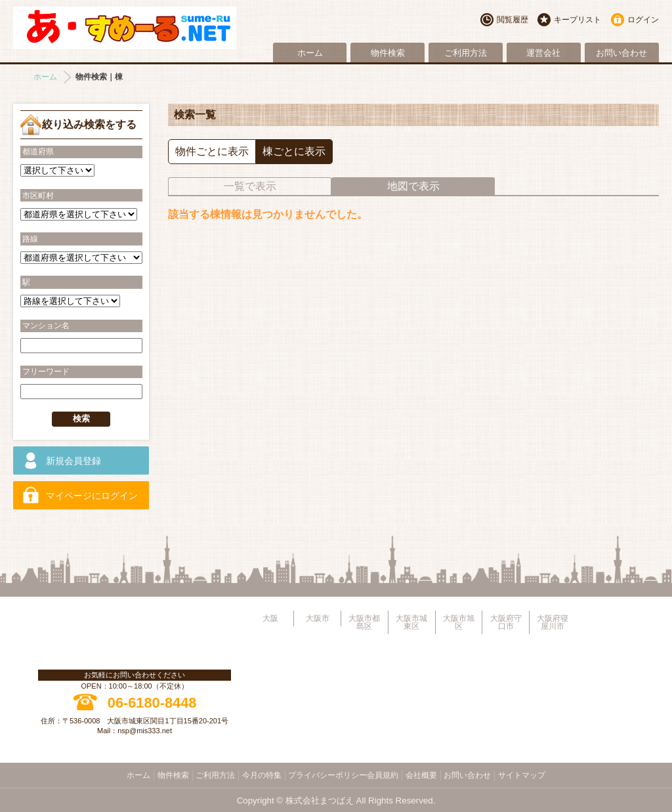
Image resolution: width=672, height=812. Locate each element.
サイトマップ (522, 775)
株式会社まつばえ (320, 801)
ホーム (310, 53)
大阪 (270, 618)
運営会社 (543, 53)
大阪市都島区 (364, 622)
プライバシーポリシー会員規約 (343, 775)
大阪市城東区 (411, 622)
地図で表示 (413, 186)
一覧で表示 (250, 186)
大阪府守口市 (506, 622)
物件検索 (388, 53)
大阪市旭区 (459, 622)
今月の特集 (262, 775)
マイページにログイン (92, 496)
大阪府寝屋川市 (553, 622)
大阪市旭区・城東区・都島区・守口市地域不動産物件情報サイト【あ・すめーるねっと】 (125, 28)
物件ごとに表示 (212, 151)
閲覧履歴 (513, 20)
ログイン (643, 20)
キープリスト (577, 20)
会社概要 (421, 775)
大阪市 (318, 618)
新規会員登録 (73, 461)
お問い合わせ (621, 53)
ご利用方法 (466, 53)
